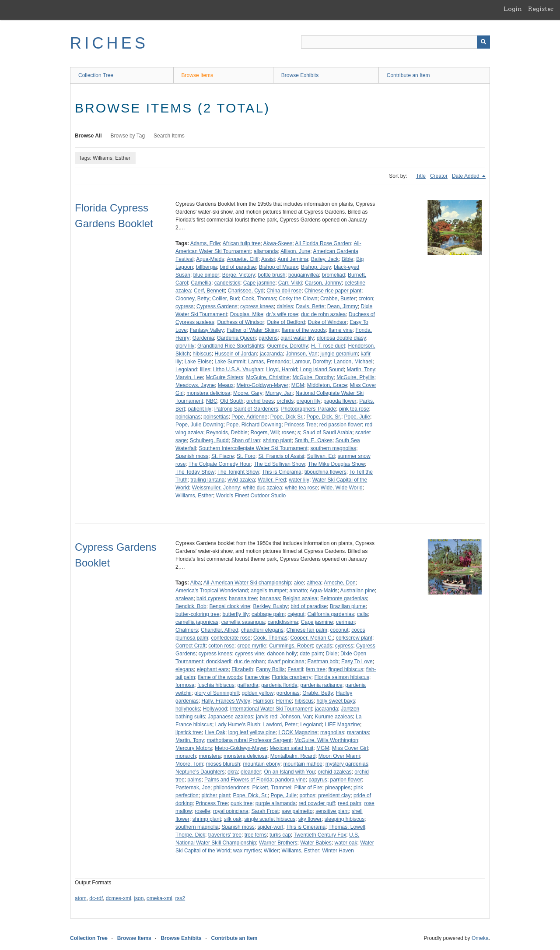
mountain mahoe (303, 764)
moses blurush (223, 764)
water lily (299, 480)
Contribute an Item (408, 75)
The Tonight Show (238, 472)
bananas (270, 598)
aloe (299, 583)
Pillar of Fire (308, 788)
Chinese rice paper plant (333, 291)
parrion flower (346, 780)
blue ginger (206, 275)
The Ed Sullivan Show (279, 464)
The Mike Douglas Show (336, 464)
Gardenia (203, 338)
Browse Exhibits (300, 75)
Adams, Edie (205, 243)
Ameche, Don (340, 583)
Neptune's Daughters (200, 772)
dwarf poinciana (286, 661)
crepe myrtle (252, 646)
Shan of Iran (246, 440)
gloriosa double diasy (341, 338)
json (139, 898)
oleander (251, 772)
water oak (346, 843)
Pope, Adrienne (249, 417)
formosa (185, 685)
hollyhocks (188, 709)
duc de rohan (249, 661)
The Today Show (195, 472)
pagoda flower (340, 401)
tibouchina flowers (325, 472)
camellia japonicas (197, 622)
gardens (268, 338)
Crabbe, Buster (338, 299)
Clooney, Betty (192, 299)
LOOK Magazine (298, 732)
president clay (334, 795)
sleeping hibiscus (345, 819)
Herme (284, 701)
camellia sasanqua (243, 622)
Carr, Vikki (290, 283)
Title (421, 176)
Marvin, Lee (189, 377)
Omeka (480, 938)
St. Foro (246, 456)
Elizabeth (242, 669)
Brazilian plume (348, 606)
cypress (184, 306)
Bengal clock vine (229, 606)
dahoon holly (282, 654)
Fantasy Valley (207, 330)
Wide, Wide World (342, 488)
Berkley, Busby (270, 606)
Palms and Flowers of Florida (238, 780)
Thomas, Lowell (347, 827)
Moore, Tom (189, 764)
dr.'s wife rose (282, 314)
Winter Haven (338, 851)
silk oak (233, 819)
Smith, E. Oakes (313, 440)
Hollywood (215, 709)
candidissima (283, 622)
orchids (285, 401)
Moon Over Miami (339, 756)
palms (194, 780)
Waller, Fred (272, 480)
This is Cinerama (282, 472)
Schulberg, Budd (209, 440)
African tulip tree (242, 243)
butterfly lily (235, 614)
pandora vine (290, 780)
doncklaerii (219, 661)
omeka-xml (159, 898)
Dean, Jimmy (343, 306)
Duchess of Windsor (240, 322)
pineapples (338, 788)
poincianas (188, 417)
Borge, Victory (239, 275)
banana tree (243, 598)
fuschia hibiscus (216, 685)
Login (513, 9)
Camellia (201, 283)
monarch (186, 756)
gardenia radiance (322, 685)
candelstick (227, 283)
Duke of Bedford (286, 322)
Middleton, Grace (327, 385)
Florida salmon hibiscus (342, 677)
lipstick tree (189, 732)
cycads (324, 646)
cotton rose (221, 646)
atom (81, 898)
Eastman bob (323, 661)
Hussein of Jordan (236, 354)
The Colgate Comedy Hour (220, 464)
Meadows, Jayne (195, 385)
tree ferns (256, 835)
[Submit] (483, 42)
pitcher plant (215, 795)
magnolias (332, 732)
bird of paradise (238, 267)
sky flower (310, 819)
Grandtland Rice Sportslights (231, 346)
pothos (308, 795)
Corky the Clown (298, 299)
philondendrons (231, 788)
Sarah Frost (265, 811)
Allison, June (295, 251)
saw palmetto (297, 811)
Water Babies (316, 843)
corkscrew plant (354, 638)
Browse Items (198, 75)
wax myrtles (247, 851)
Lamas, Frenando (269, 362)
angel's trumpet (269, 591)
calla (362, 614)
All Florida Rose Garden (323, 243)
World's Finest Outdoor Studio (251, 496)
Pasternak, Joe (193, 788)
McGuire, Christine (268, 377)
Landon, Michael (353, 362)
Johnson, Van (302, 354)
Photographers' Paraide (309, 409)
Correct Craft (191, 646)
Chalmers (187, 630)
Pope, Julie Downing (199, 425)
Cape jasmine (259, 283)
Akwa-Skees (278, 243)
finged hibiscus (346, 669)
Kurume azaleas (334, 717)
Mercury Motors (194, 748)
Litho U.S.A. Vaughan (238, 369)
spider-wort (270, 827)
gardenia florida (279, 685)
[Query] (395, 42)
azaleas (184, 598)
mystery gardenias (347, 764)
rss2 (180, 898)
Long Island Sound (322, 369)
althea (314, 583)
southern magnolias (333, 448)
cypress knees (257, 306)
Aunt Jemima (293, 259)
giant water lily (297, 338)
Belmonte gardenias (344, 598)
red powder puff (317, 803)
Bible (348, 259)
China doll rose (284, 291)
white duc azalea (262, 488)
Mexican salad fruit (291, 748)
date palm (311, 654)
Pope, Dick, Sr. (324, 417)
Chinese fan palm (307, 630)
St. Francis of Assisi (281, 456)
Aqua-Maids (210, 259)
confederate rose (231, 638)
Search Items (169, 136)
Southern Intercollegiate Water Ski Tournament (253, 448)
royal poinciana (231, 811)
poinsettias (216, 417)
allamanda (266, 251)
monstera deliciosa (208, 393)
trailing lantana (207, 480)
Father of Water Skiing (253, 330)
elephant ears (213, 669)
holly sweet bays (336, 701)
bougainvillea (304, 275)
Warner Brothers (278, 843)
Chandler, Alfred (219, 630)
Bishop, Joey (316, 267)
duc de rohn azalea (323, 314)
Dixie (332, 654)
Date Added (466, 176)
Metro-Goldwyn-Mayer (262, 385)
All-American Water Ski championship (247, 583)
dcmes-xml (119, 898)
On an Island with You (289, 772)
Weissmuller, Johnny (216, 488)
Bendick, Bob (191, 606)
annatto (298, 591)
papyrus (318, 780)
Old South (232, 401)
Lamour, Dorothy (312, 362)
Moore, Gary (248, 393)
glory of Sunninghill (216, 693)
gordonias (288, 693)
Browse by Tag (128, 136)
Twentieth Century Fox (320, 835)
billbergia (206, 267)
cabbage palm (268, 614)
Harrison (263, 701)
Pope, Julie (357, 417)
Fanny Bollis (270, 669)
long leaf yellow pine (252, 732)
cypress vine (250, 654)
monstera (210, 756)
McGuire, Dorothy (313, 377)
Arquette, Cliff (242, 259)
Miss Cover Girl (350, 748)
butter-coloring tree (198, 614)
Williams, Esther (194, 496)
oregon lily (309, 401)
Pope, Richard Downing (254, 425)
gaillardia (248, 685)
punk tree (241, 803)
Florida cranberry (292, 677)
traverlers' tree (225, 835)
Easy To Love (357, 661)
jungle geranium (339, 354)
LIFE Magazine (342, 725)
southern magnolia (197, 827)
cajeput (296, 614)
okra (233, 772)
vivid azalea (241, 480)
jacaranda (271, 354)
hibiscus (202, 354)
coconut (339, 630)
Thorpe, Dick (190, 835)
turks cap (280, 835)
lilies (205, 369)
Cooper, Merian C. (312, 638)
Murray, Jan (279, 393)
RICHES (109, 43)
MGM (298, 385)
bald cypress (211, 598)
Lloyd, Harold (282, 369)
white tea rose (301, 488)
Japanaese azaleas (230, 717)
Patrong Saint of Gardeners (246, 409)
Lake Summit (230, 362)
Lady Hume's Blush (238, 725)
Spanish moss (192, 456)
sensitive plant (332, 811)
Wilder (271, 851)
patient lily (200, 409)
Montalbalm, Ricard (293, 756)
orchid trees (260, 401)
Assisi (268, 259)
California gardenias (331, 614)
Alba (196, 583)
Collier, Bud (226, 299)
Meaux (226, 385)
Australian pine (358, 591)
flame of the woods (304, 330)
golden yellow (257, 693)
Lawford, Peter (280, 725)
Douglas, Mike (247, 314)
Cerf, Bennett (209, 291)
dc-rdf (96, 898)
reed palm (349, 803)
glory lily (185, 346)
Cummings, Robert (291, 646)
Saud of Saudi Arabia (328, 433)
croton (366, 299)
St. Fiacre (222, 456)
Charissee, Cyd (245, 291)
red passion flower (341, 425)
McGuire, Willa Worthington (326, 740)
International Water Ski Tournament (271, 709)
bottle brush (272, 275)
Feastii (295, 669)
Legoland (186, 369)
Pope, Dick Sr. (287, 417)
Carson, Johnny (323, 283)
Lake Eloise (198, 362)
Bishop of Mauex (278, 267)
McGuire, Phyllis (355, 377)
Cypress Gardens (217, 306)
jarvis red (267, 717)
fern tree (316, 669)
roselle (202, 811)
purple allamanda (276, 803)
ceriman (345, 622)
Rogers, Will (264, 433)
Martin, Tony (361, 369)
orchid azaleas (334, 772)
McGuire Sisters (224, 377)
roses (288, 433)
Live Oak (215, 732)
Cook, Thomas (259, 299)
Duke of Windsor (327, 322)
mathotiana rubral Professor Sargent (249, 740)
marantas (358, 732)
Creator (439, 176)
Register (541, 9)
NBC (212, 401)
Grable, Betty (318, 693)
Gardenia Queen (236, 338)
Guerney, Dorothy (287, 346)
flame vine (341, 330)
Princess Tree (300, 425)
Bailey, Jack (325, 259)
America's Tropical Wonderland (212, 591)
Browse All (88, 136)
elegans (185, 669)
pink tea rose (354, 409)
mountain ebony (262, 764)
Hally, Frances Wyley (226, 701)
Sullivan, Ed (321, 456)
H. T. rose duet (328, 346)
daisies (285, 306)
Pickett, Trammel (271, 788)
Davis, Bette (310, 306)
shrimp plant (277, 440)
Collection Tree (96, 75)
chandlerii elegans (262, 630)
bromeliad (334, 275)
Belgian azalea (300, 598)
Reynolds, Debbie (227, 433)
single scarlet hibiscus (270, 819)
